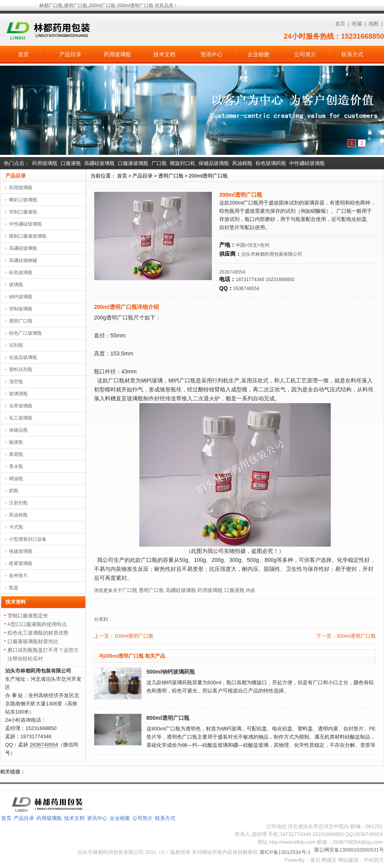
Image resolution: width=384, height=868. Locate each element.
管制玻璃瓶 (21, 309)
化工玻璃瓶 (21, 418)
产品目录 (70, 54)
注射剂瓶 (18, 503)
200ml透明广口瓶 (208, 176)
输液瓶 (16, 442)
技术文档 (164, 54)
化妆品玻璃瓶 (23, 357)
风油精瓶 (242, 163)
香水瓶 (16, 466)
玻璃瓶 (16, 285)
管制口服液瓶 (23, 212)
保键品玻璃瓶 (214, 163)
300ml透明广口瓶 (356, 636)
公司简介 (305, 54)
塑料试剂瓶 (21, 369)
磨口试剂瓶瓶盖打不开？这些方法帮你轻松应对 (43, 654)
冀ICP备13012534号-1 (285, 852)
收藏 (357, 24)
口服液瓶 (71, 163)
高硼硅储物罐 (23, 260)
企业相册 (258, 54)
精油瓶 (16, 479)
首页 (340, 24)
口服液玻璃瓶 (133, 163)
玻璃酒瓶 (18, 394)
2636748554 (232, 272)
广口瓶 (159, 163)
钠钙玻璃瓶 (21, 297)
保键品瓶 (18, 430)
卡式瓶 (16, 527)
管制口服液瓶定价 (28, 616)
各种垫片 (18, 576)
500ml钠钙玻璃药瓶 (171, 672)
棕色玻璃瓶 (21, 273)
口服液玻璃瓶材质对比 (33, 641)
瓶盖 (14, 588)
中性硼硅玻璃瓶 (307, 163)
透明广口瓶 (171, 176)
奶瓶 (14, 491)
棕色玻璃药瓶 (271, 163)
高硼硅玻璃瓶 (99, 163)
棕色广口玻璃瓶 (25, 333)
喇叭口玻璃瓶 (23, 200)
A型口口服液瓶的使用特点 (37, 624)
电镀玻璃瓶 (21, 551)
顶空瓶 (16, 382)
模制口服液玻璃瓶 (28, 236)
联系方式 (352, 54)
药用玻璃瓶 (117, 54)
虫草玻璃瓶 (21, 406)
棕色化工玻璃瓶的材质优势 (38, 633)
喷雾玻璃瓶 (21, 563)
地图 (373, 24)
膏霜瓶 (16, 454)
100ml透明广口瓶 (134, 636)
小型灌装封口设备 (28, 539)
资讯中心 (211, 54)
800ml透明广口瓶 (168, 718)
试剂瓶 (16, 345)
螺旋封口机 (183, 163)
